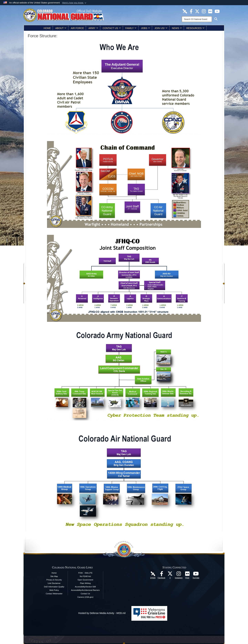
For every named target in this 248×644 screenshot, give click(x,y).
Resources (195, 28)
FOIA (80, 573)
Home (47, 28)
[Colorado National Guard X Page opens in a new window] (197, 11)
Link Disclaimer (54, 583)
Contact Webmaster (54, 594)
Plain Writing (85, 583)
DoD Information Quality (54, 587)
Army (93, 28)
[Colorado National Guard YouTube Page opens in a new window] (217, 11)
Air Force (77, 28)
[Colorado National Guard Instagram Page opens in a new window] (204, 11)
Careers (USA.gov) (85, 597)
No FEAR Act (85, 576)
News (177, 28)
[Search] (197, 19)
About (61, 28)
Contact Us (112, 28)
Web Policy (54, 590)
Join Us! (161, 28)
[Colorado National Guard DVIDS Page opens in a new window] (185, 11)
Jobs (145, 28)
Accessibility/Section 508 (85, 587)
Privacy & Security (54, 580)
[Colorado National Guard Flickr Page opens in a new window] (210, 11)
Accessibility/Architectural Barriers (85, 590)
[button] (74, 3)
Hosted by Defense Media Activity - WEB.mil (102, 613)
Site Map (54, 576)
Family (131, 28)
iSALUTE (89, 573)
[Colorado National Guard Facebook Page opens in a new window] (191, 11)
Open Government (85, 580)
